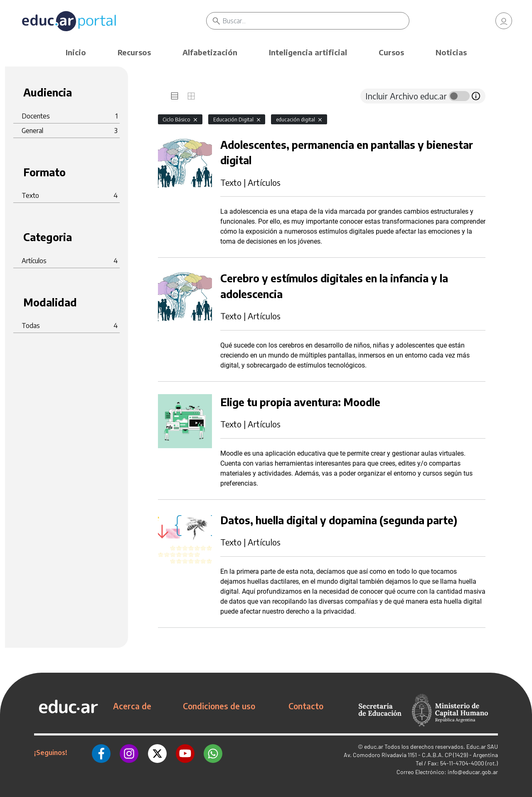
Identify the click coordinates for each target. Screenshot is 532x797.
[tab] (175, 96)
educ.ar (374, 746)
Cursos (391, 52)
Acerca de (132, 706)
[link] (504, 21)
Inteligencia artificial (308, 52)
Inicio (76, 52)
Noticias (451, 52)
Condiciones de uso (219, 706)
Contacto (306, 706)
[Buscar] (316, 21)
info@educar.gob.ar (473, 772)
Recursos (134, 52)
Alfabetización (210, 52)
